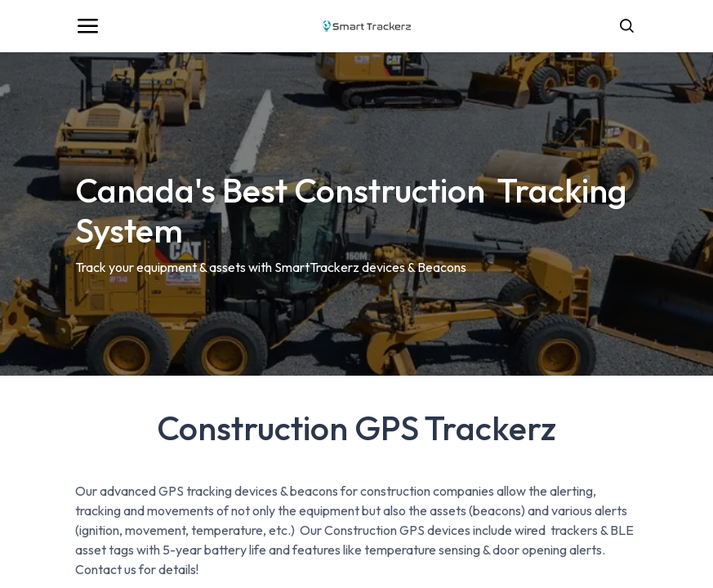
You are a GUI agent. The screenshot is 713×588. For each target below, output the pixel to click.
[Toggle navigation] (87, 26)
